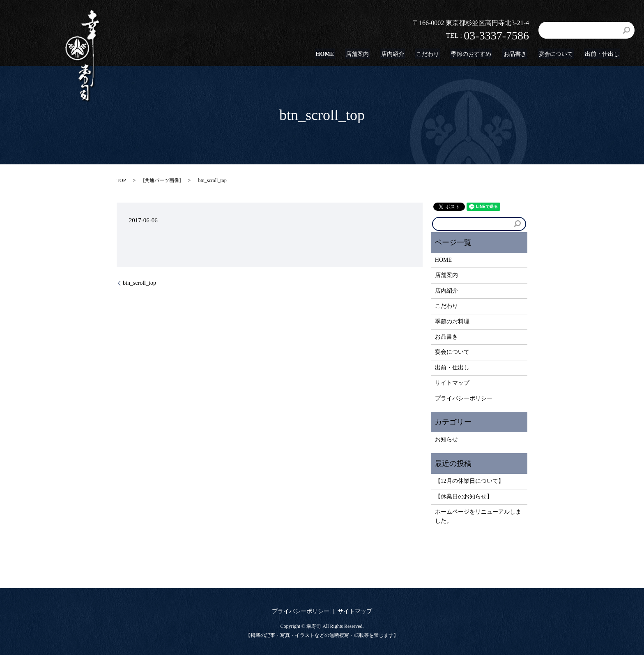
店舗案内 (368, 54)
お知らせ (446, 439)
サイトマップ (452, 383)
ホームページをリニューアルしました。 (478, 516)
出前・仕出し (603, 54)
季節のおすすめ (477, 54)
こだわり (435, 54)
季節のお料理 (452, 322)
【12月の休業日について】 (469, 481)
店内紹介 (402, 54)
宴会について (558, 54)
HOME (338, 54)
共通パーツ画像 (162, 180)
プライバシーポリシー (464, 398)
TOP (121, 180)
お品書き (519, 54)
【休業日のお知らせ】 (464, 497)
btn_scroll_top (139, 283)
